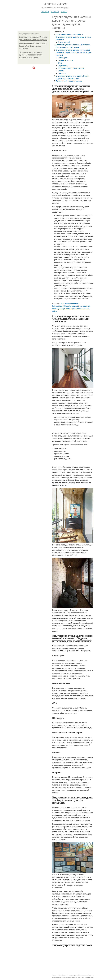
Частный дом (62, 975)
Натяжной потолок (65, 60)
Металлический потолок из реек (71, 68)
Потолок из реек (76, 978)
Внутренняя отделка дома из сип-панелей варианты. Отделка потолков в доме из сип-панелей (74, 53)
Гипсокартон (63, 58)
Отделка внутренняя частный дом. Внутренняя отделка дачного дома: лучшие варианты (73, 37)
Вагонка (61, 71)
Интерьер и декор (56, 4)
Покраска (62, 73)
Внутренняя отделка (72, 975)
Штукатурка (63, 66)
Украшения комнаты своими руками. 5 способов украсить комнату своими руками (31, 55)
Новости (55, 12)
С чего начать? (64, 42)
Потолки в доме (83, 975)
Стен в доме (84, 978)
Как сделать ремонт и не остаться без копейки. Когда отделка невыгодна (33, 46)
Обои (60, 63)
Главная (45, 12)
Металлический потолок (64, 978)
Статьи (64, 12)
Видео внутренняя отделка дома (69, 81)
